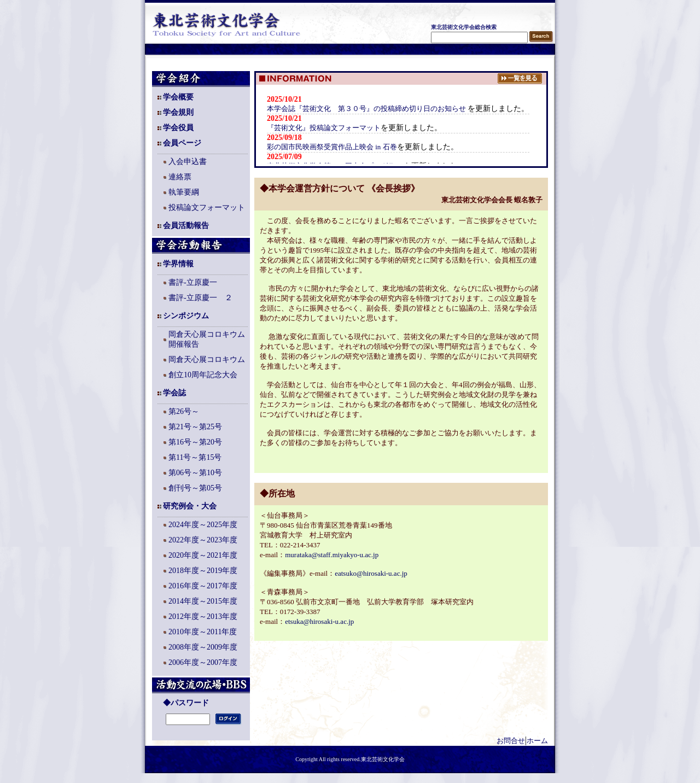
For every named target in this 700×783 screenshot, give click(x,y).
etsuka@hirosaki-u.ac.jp (319, 621)
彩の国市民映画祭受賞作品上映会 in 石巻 (332, 147)
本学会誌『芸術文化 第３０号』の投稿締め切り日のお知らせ (367, 109)
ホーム (537, 741)
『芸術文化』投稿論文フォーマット (324, 128)
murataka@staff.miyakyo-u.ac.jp (332, 555)
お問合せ (511, 741)
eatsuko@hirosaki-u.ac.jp (371, 573)
